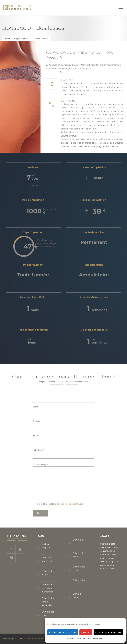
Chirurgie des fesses (20, 39)
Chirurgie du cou (78, 542)
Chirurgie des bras (48, 614)
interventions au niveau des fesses (77, 147)
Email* (63, 439)
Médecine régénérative (47, 559)
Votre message (63, 480)
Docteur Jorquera (46, 546)
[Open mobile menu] (121, 8)
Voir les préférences (108, 632)
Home (7, 39)
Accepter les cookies (63, 632)
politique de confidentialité (70, 504)
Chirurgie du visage (47, 573)
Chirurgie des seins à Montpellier (48, 602)
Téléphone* (63, 454)
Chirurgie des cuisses (79, 569)
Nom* (63, 410)
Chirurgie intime (77, 596)
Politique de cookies (74, 639)
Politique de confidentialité (92, 639)
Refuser (86, 632)
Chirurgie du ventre (78, 555)
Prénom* (63, 425)
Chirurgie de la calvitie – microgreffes (47, 588)
